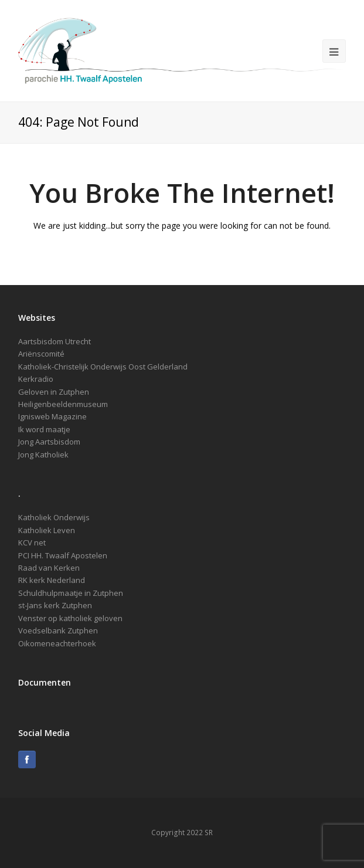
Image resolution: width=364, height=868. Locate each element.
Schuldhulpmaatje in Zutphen (71, 593)
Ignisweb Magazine (52, 416)
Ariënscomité (41, 354)
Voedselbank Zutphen (58, 630)
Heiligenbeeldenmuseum (63, 404)
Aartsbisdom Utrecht (55, 341)
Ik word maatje (44, 429)
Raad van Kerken (49, 568)
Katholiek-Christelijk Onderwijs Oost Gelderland (103, 367)
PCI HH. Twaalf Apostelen (63, 555)
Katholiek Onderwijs (54, 517)
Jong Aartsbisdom (49, 442)
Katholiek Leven (47, 530)
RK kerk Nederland (52, 580)
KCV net (32, 542)
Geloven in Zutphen (54, 392)
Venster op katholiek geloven (70, 618)
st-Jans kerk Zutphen (55, 605)
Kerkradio (36, 379)
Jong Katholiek (43, 455)
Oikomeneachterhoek (57, 643)
